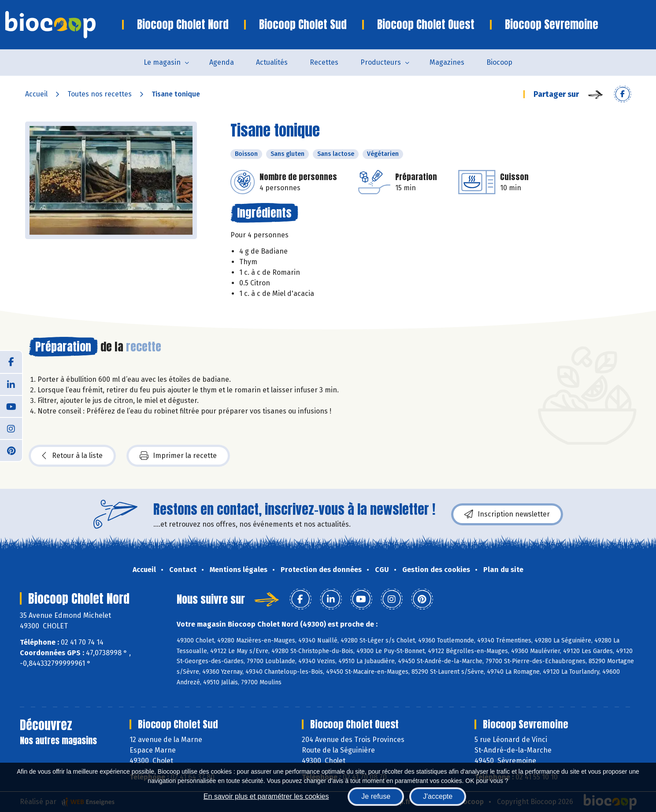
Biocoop (499, 62)
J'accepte (438, 796)
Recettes (324, 62)
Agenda (222, 62)
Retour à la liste (72, 456)
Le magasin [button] (162, 62)
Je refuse (376, 796)
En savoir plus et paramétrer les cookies (266, 796)
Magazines (447, 62)
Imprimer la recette (178, 456)
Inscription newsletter (507, 514)
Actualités (272, 62)
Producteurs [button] (381, 62)
